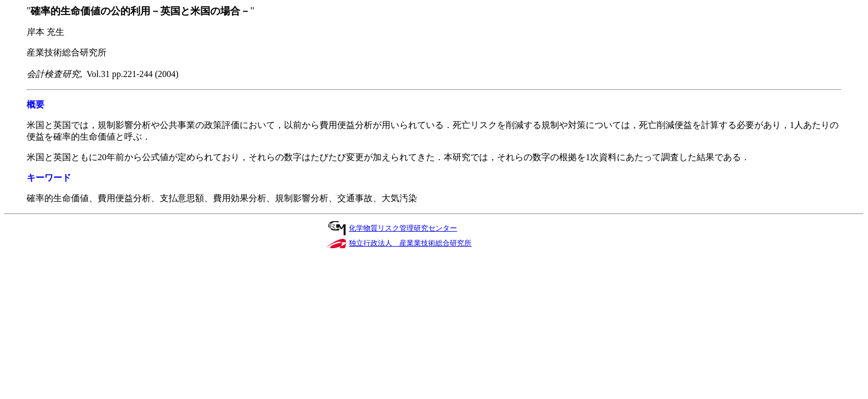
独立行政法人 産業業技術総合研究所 (410, 243)
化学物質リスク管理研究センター (403, 228)
